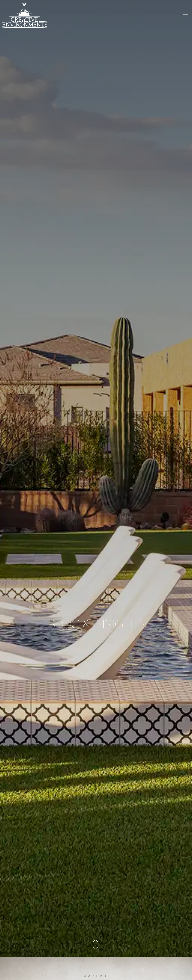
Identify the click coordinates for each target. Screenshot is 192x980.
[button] (185, 15)
